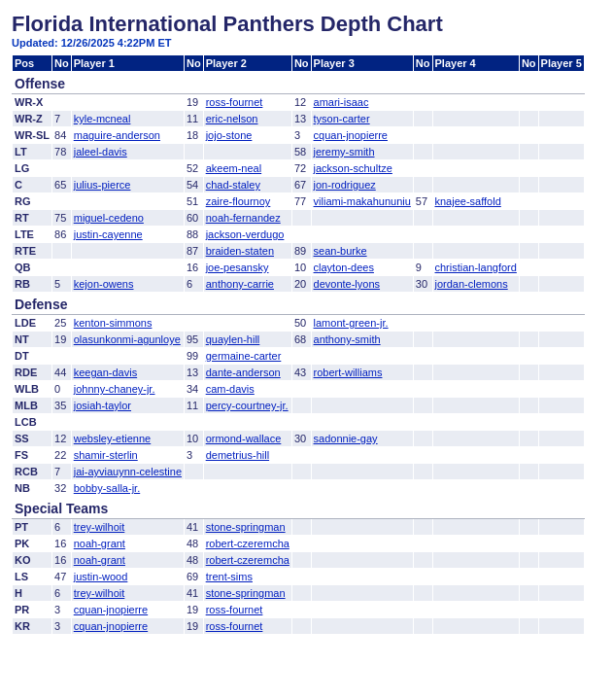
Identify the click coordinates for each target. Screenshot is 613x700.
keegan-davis (105, 372)
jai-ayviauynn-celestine (128, 472)
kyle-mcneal (102, 119)
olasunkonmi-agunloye (127, 339)
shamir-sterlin (106, 455)
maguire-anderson (117, 135)
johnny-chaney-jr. (115, 389)
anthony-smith (347, 339)
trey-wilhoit (100, 527)
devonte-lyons (347, 284)
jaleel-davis (101, 152)
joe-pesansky (238, 267)
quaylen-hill (233, 339)
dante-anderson (243, 372)
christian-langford (476, 267)
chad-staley (233, 185)
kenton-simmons (113, 323)
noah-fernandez (243, 218)
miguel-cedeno (109, 218)
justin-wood (101, 577)
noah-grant (100, 543)
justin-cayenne (108, 234)
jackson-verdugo (245, 234)
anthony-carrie (240, 284)
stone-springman (246, 527)
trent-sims (229, 577)
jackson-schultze (353, 168)
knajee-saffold (468, 201)
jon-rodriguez (345, 185)
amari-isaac (341, 102)
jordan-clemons (472, 284)
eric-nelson (232, 119)
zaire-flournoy (238, 201)
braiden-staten (240, 251)
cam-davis (230, 389)
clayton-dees (344, 267)
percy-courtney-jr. (247, 405)
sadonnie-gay (346, 438)
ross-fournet (235, 102)
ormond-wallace (244, 438)
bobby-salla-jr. (107, 488)
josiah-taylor (102, 405)
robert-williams (348, 372)
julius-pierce (102, 185)
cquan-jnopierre (351, 135)
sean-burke (341, 251)
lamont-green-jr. (351, 323)
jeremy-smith (344, 152)
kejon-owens (104, 284)
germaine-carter (244, 356)
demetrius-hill (238, 455)
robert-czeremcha (248, 543)
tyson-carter (342, 119)
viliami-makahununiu (362, 201)
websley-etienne (113, 438)
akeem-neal (234, 168)
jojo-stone (229, 135)
